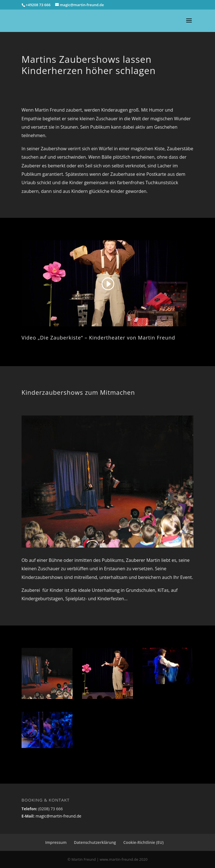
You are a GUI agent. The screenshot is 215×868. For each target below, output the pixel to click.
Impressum (56, 842)
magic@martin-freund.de (58, 816)
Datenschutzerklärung (95, 842)
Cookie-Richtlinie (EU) (143, 842)
